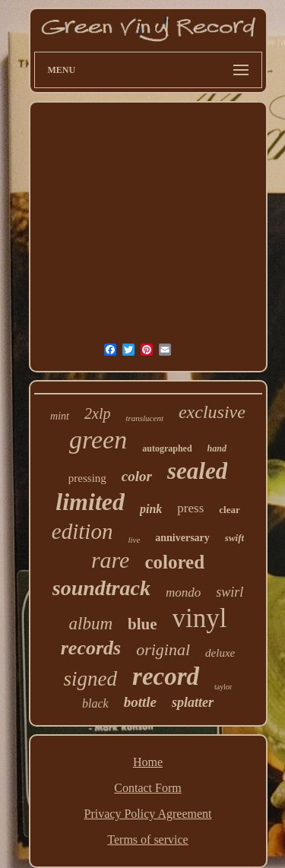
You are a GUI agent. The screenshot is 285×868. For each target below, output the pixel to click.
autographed (167, 448)
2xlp (97, 413)
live (134, 540)
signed (91, 679)
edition (82, 531)
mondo (183, 592)
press (190, 508)
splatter (193, 702)
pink (151, 509)
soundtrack (101, 588)
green (98, 440)
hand (217, 448)
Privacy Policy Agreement (148, 814)
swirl (230, 592)
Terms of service (147, 839)
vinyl (200, 618)
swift (234, 538)
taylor (223, 687)
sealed (197, 471)
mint (60, 416)
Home (148, 762)
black (95, 703)
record (166, 676)
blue (142, 624)
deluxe (220, 653)
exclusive (212, 412)
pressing (87, 478)
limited (90, 502)
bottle (140, 702)
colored (174, 562)
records (91, 648)
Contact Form (147, 788)
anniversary (182, 538)
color (137, 476)
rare (111, 560)
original (163, 649)
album (91, 624)
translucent (144, 418)
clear (229, 510)
